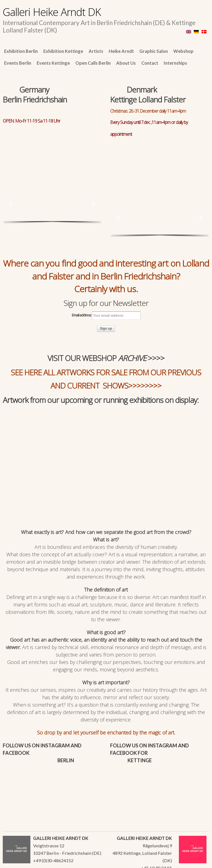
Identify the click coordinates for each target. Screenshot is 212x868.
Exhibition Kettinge (63, 51)
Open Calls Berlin (93, 63)
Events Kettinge (53, 63)
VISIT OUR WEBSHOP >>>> (106, 358)
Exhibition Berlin (21, 51)
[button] (11, 205)
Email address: (106, 316)
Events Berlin (18, 63)
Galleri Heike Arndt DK (52, 12)
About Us (126, 63)
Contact (150, 63)
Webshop (183, 51)
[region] (52, 152)
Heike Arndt (121, 51)
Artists (96, 51)
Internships (175, 63)
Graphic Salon (154, 51)
